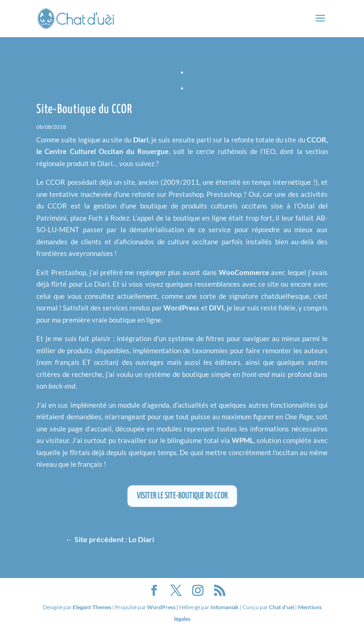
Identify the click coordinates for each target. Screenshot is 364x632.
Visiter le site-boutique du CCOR (182, 496)
